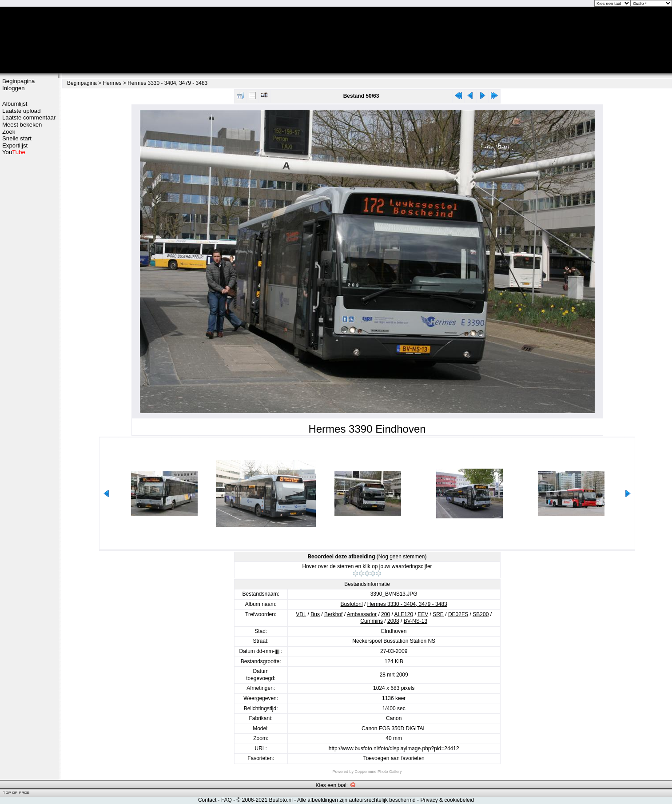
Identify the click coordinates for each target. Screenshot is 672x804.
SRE (438, 614)
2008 (393, 621)
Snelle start (17, 138)
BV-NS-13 (416, 621)
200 (386, 614)
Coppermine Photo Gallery (378, 772)
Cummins (372, 621)
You (14, 152)
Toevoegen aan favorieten (394, 758)
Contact (207, 800)
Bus (315, 614)
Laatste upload (22, 111)
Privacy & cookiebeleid (447, 800)
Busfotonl (352, 604)
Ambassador (362, 614)
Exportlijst (15, 145)
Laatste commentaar (29, 117)
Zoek (9, 132)
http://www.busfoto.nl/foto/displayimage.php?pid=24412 (394, 748)
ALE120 (404, 614)
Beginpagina (18, 81)
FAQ (227, 800)
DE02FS (458, 614)
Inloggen (14, 88)
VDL (301, 614)
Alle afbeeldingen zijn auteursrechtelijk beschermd (356, 800)
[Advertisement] (29, 296)
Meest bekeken (22, 125)
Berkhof (333, 614)
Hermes (112, 83)
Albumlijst (15, 104)
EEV (423, 614)
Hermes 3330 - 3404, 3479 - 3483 (167, 83)
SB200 (481, 614)
